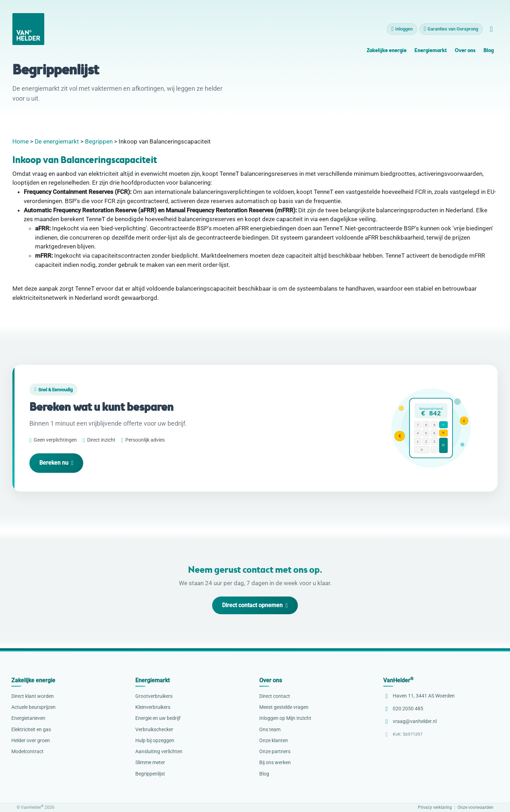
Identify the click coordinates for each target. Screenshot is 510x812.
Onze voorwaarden (475, 808)
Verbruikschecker (154, 729)
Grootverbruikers (154, 696)
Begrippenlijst (150, 774)
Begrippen (99, 141)
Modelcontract (27, 751)
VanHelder (398, 680)
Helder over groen (31, 740)
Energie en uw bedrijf (158, 718)
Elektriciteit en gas (31, 729)
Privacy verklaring (435, 808)
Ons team (270, 729)
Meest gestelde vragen (284, 707)
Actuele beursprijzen (33, 707)
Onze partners (275, 751)
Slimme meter (150, 762)
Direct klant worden (33, 696)
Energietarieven (28, 718)
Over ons (465, 55)
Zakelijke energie (387, 55)
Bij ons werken (275, 762)
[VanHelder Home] (28, 33)
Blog (489, 55)
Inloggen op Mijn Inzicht (285, 718)
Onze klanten (274, 740)
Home (21, 141)
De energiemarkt (57, 141)
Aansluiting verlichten (159, 751)
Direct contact (275, 696)
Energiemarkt (431, 55)
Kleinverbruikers (153, 707)
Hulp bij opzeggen (155, 740)
